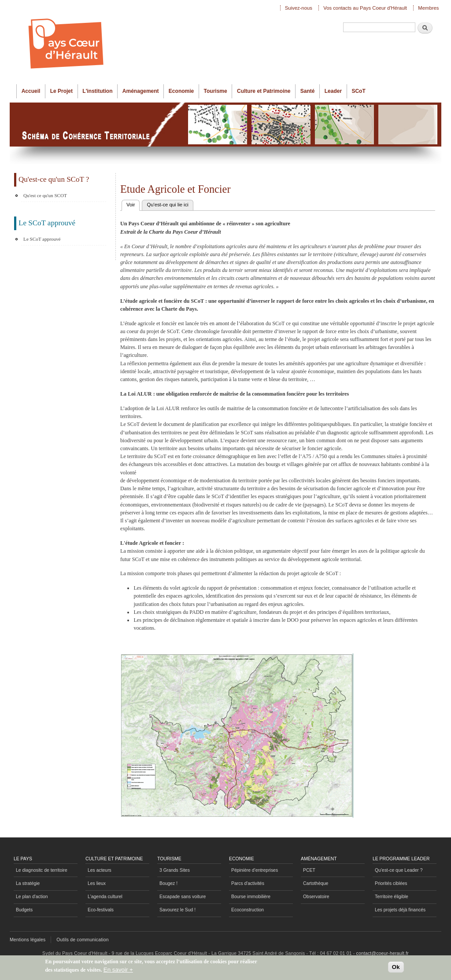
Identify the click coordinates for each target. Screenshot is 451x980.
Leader (333, 91)
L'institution (97, 91)
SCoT (358, 91)
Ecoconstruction (248, 910)
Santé (308, 91)
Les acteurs (100, 870)
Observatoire (316, 897)
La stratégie (28, 883)
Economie (181, 91)
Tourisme (216, 91)
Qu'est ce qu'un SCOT (45, 195)
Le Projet (61, 91)
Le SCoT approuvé (42, 239)
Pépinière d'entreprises (255, 870)
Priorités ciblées (391, 883)
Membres (428, 8)
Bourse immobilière (251, 897)
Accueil (31, 91)
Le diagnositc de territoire (42, 870)
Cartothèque (316, 883)
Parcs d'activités (248, 883)
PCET (309, 870)
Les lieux (97, 883)
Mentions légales (28, 940)
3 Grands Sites (175, 870)
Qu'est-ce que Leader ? (399, 870)
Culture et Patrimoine (264, 91)
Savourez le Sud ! (177, 910)
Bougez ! (168, 883)
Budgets (24, 910)
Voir (133, 204)
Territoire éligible (392, 897)
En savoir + (118, 970)
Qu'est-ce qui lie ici (167, 205)
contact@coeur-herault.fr (383, 953)
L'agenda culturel (105, 897)
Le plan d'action (32, 897)
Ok (396, 967)
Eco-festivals (101, 910)
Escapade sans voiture (183, 897)
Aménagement (141, 91)
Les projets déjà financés (400, 910)
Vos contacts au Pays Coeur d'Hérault (365, 8)
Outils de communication (83, 940)
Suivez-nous (299, 8)
